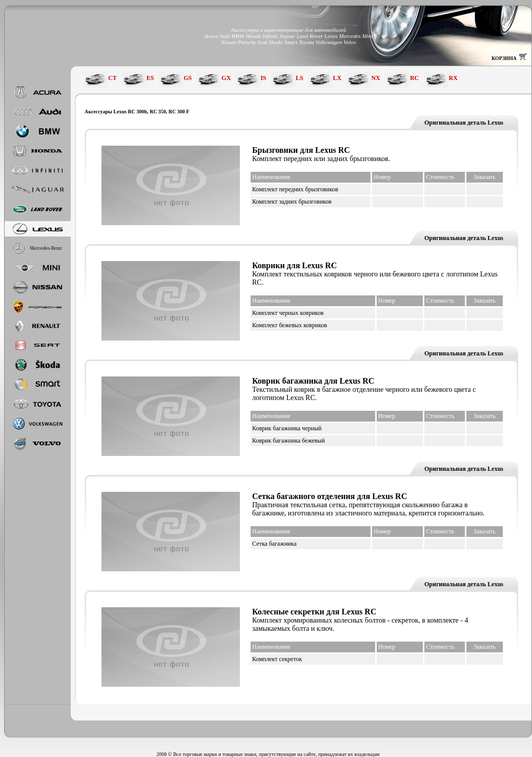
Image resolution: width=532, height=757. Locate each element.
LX (337, 78)
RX (453, 78)
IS (263, 78)
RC (414, 78)
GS (188, 78)
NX (375, 78)
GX (226, 78)
